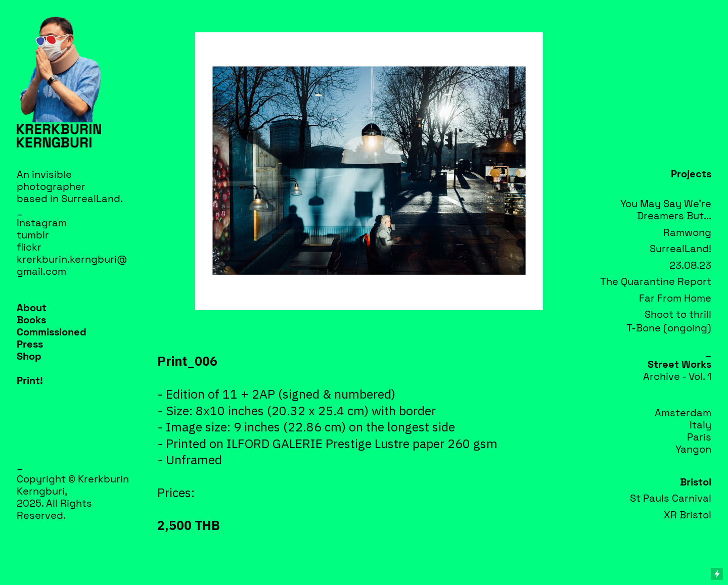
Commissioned (52, 332)
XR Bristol (688, 515)
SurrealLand (91, 199)
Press (30, 344)
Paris (699, 437)
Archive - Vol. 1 (677, 376)
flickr (29, 247)
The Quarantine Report (656, 281)
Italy (700, 425)
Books (31, 320)
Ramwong (687, 232)
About (32, 308)
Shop (29, 356)
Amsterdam (683, 413)
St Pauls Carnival (671, 498)
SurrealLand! (680, 249)
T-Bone (644, 328)
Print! (30, 380)
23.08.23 (690, 265)
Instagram (42, 223)
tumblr (33, 235)
